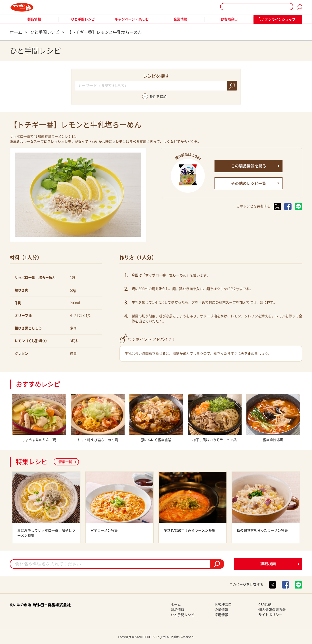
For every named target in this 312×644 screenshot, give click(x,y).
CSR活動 (265, 605)
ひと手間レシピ (83, 19)
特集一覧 (65, 462)
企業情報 (180, 19)
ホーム (176, 605)
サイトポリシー (270, 615)
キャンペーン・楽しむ (132, 19)
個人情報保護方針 (272, 610)
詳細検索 (268, 564)
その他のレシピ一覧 (249, 183)
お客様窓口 (229, 19)
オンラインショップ (280, 19)
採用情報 (221, 615)
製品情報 (34, 19)
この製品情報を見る (249, 166)
